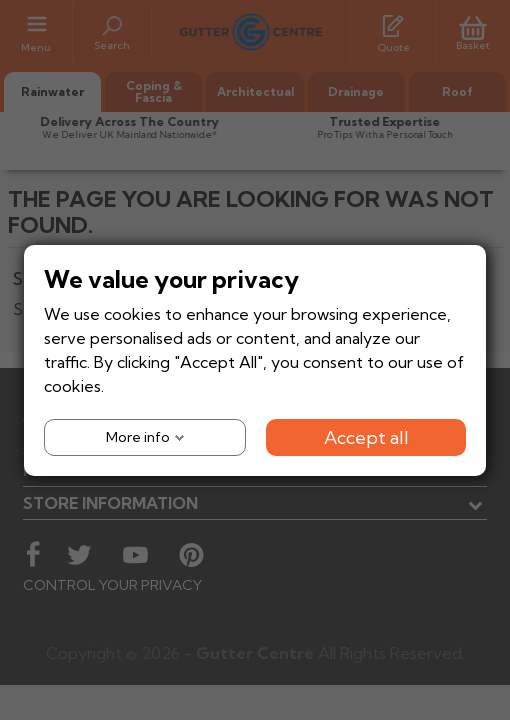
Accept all (366, 436)
